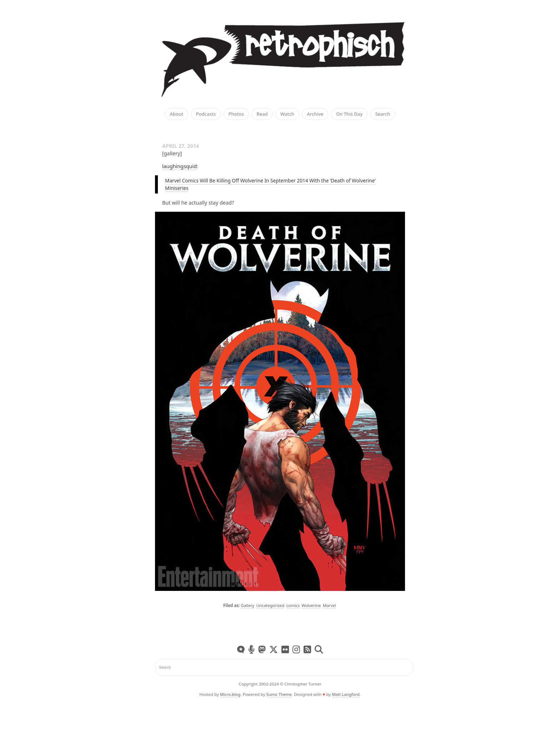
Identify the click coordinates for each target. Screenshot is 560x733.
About (177, 114)
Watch (287, 114)
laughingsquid (179, 166)
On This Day (349, 114)
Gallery (247, 605)
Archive (315, 114)
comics (293, 605)
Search (383, 114)
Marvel (329, 605)
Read (262, 114)
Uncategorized (270, 605)
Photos (236, 114)
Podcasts (206, 114)
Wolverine (311, 605)
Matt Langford (346, 694)
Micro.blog (230, 694)
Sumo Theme (279, 694)
